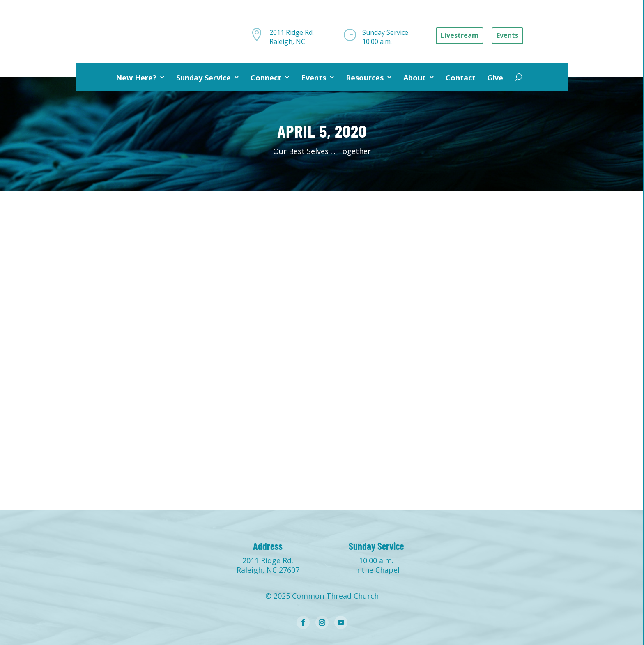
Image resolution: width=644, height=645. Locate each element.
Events (314, 78)
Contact (461, 78)
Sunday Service (204, 78)
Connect (266, 78)
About (415, 78)
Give (495, 78)
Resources (365, 78)
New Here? (136, 78)
